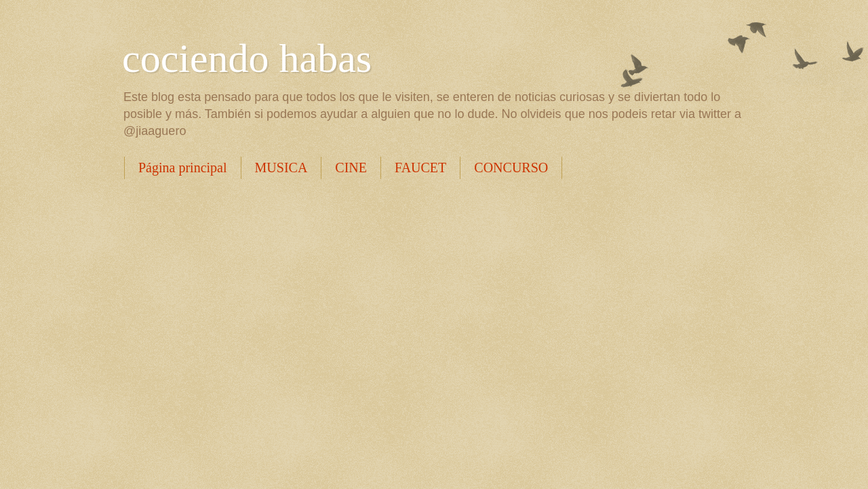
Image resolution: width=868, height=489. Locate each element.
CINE (351, 168)
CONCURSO (511, 168)
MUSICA (281, 168)
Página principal (183, 168)
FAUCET (420, 168)
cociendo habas (247, 58)
